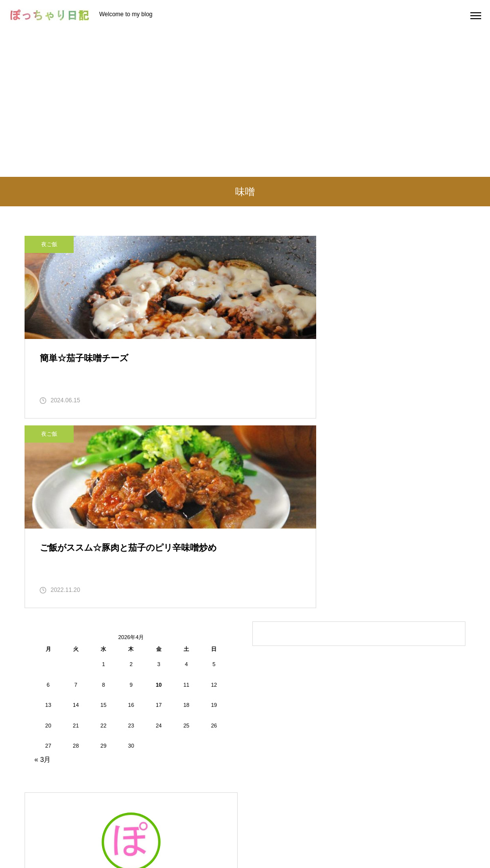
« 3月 (42, 580)
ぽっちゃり (131, 707)
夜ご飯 (49, 244)
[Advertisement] (245, 103)
